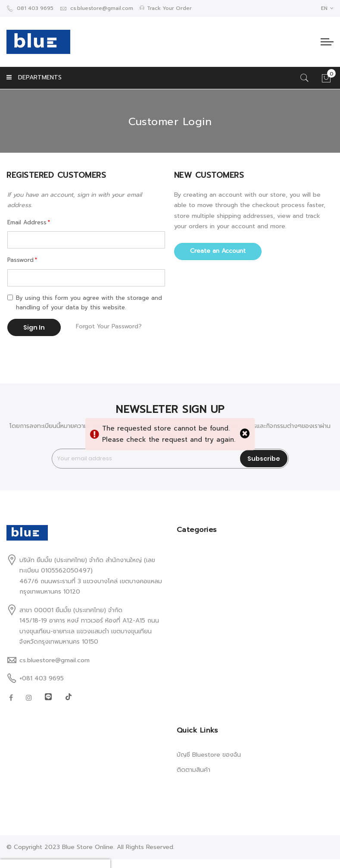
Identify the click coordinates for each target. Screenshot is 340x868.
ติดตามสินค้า (193, 770)
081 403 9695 (30, 8)
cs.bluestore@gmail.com (97, 8)
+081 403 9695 (42, 678)
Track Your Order (166, 8)
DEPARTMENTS (34, 77)
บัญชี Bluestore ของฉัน (209, 755)
